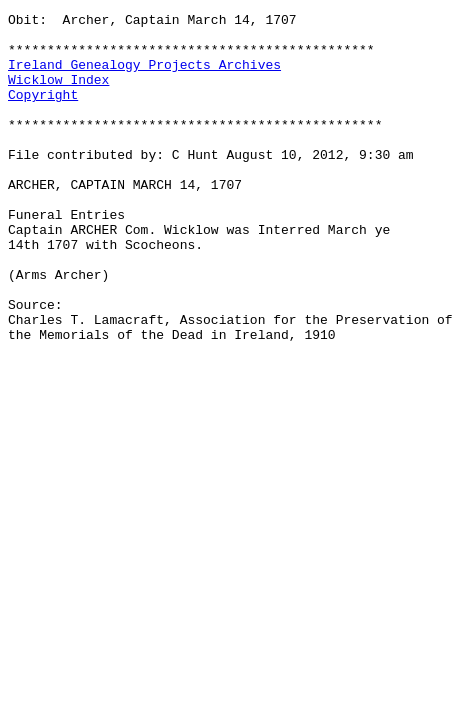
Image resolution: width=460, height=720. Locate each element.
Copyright (43, 112)
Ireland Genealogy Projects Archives (144, 76)
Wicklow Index (58, 94)
